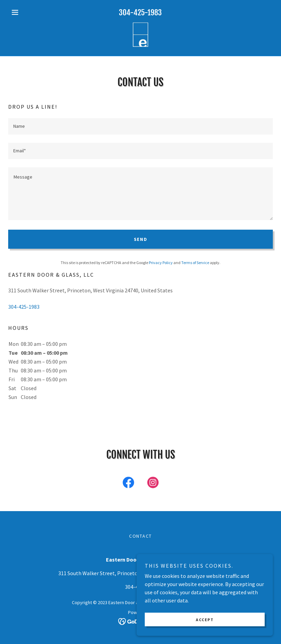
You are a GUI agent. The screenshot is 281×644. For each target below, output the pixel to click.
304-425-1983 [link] (140, 12)
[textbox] (140, 126)
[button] (28, 12)
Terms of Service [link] (195, 263)
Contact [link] (140, 536)
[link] (140, 35)
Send (141, 239)
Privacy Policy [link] (161, 263)
